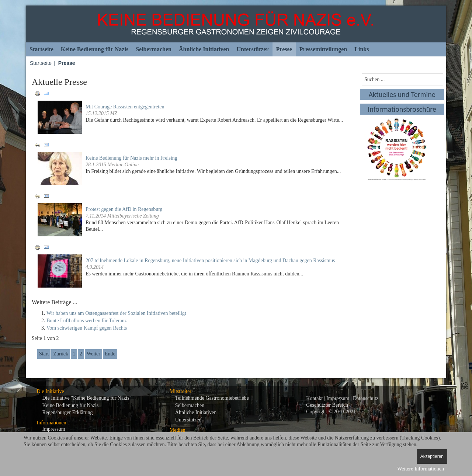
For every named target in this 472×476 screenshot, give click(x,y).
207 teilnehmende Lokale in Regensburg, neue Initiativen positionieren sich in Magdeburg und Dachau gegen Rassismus (210, 260)
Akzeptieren (432, 456)
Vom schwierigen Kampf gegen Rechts (87, 328)
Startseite (41, 49)
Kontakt (314, 398)
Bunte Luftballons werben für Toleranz (87, 321)
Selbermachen (154, 49)
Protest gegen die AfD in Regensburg (124, 209)
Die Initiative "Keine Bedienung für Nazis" (87, 398)
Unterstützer (252, 49)
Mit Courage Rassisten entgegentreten (125, 107)
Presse (284, 49)
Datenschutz (366, 398)
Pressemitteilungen (323, 49)
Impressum (54, 429)
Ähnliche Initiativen (204, 49)
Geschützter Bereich (327, 405)
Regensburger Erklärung (68, 412)
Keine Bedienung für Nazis (95, 49)
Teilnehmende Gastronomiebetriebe (212, 398)
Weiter (93, 354)
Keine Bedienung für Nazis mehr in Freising (131, 158)
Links (362, 49)
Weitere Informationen (421, 469)
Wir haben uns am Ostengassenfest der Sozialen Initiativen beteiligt (116, 313)
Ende (110, 354)
